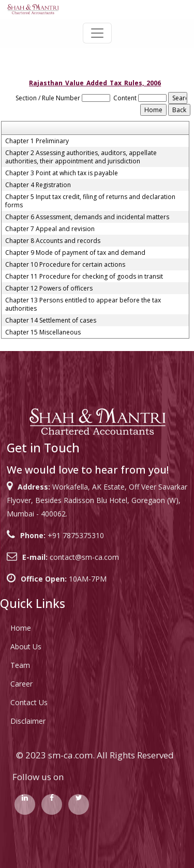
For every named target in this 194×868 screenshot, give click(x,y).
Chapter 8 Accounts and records (53, 241)
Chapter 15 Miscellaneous (43, 332)
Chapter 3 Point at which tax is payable (62, 173)
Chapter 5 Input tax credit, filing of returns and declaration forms (90, 201)
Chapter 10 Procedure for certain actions (65, 265)
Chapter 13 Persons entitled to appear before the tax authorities (83, 304)
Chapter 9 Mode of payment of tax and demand (75, 253)
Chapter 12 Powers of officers (49, 288)
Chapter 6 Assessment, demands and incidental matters (87, 217)
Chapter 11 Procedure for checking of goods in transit (84, 277)
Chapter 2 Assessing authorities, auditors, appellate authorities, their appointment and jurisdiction (81, 157)
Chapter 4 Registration (38, 185)
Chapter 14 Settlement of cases (51, 321)
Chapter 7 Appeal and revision (50, 229)
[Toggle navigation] (97, 33)
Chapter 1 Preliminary (37, 141)
